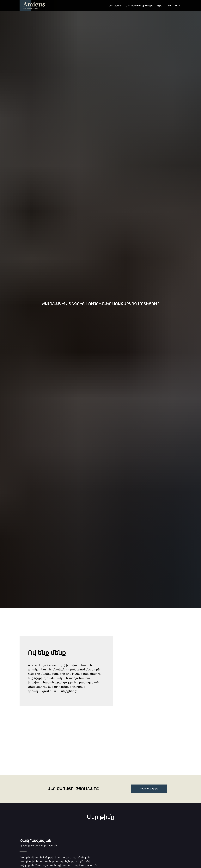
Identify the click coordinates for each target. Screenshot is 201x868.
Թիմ (160, 6)
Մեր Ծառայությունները (139, 6)
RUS (178, 6)
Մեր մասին (115, 6)
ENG (170, 6)
